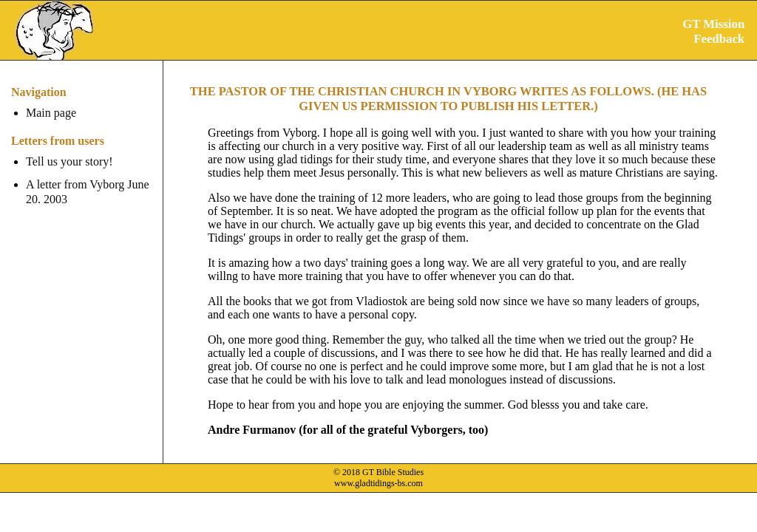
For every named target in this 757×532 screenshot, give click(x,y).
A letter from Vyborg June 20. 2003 (88, 191)
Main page (51, 113)
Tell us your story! (69, 161)
